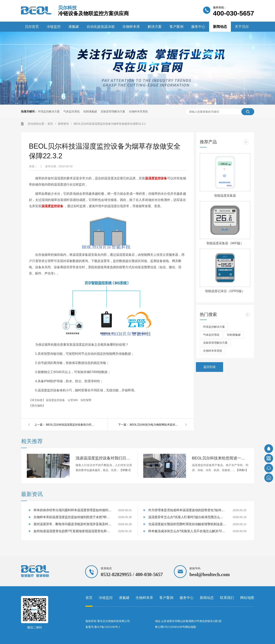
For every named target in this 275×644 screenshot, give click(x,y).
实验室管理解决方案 (113, 111)
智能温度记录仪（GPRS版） (225, 291)
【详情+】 (126, 470)
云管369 (73, 400)
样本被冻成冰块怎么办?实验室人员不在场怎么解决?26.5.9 (187, 531)
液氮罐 (74, 27)
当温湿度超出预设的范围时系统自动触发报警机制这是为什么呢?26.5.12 (187, 524)
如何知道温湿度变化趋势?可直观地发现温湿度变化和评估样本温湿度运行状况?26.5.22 (72, 531)
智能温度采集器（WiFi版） (225, 243)
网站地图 (247, 598)
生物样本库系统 (138, 111)
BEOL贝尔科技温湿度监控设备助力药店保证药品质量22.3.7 (71, 425)
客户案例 (176, 27)
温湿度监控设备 (156, 178)
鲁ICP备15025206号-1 (107, 627)
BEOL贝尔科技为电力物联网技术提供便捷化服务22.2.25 (155, 425)
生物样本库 (131, 27)
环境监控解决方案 (49, 111)
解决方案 (155, 27)
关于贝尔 (242, 27)
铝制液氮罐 (90, 111)
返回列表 (210, 367)
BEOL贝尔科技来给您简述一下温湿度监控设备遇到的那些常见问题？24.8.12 (220, 458)
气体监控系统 (72, 111)
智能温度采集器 (225, 196)
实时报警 (86, 400)
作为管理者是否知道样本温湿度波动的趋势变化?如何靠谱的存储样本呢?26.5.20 (187, 510)
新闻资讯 (64, 124)
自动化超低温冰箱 (101, 27)
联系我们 (227, 598)
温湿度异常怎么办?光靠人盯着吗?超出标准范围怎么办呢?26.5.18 (187, 517)
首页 (51, 124)
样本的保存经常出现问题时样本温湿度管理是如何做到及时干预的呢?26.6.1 (72, 510)
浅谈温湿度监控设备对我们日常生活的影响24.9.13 (104, 458)
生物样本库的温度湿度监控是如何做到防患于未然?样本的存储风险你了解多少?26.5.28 (72, 517)
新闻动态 (220, 27)
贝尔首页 (32, 27)
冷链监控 (54, 27)
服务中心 (198, 27)
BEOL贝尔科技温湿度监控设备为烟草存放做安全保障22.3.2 (110, 124)
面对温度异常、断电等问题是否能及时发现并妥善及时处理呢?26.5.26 (72, 524)
